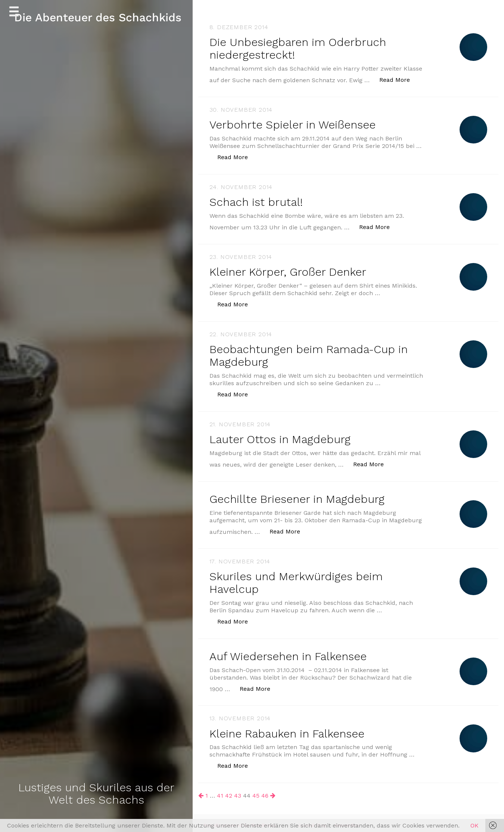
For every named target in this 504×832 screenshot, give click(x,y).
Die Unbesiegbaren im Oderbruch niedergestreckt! (298, 48)
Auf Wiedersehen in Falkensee (289, 652)
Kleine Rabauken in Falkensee (288, 729)
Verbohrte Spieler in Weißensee (293, 124)
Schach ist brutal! (256, 201)
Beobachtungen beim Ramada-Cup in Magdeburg (309, 353)
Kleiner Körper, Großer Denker (288, 270)
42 (229, 791)
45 (256, 791)
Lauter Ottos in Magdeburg (280, 437)
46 (265, 791)
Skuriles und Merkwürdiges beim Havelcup (296, 579)
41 (220, 791)
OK (475, 825)
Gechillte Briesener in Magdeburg (298, 496)
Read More (399, 79)
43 (238, 791)
